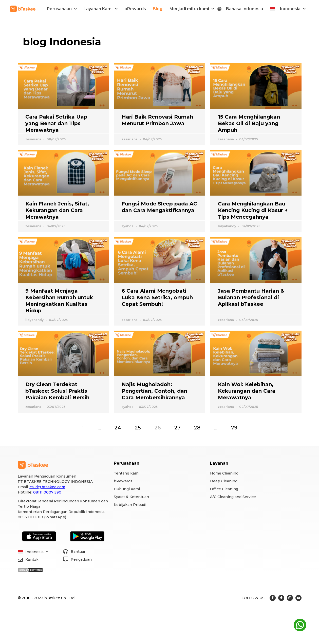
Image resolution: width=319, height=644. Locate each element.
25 (138, 428)
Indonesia (293, 9)
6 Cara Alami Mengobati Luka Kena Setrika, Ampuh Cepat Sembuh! (157, 297)
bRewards (135, 9)
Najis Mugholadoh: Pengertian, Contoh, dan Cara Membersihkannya (154, 391)
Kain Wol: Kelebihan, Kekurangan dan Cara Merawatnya (247, 391)
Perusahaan (62, 9)
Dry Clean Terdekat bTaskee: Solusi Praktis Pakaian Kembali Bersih (57, 391)
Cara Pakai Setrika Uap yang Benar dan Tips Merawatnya (56, 123)
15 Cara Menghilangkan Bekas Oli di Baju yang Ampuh (249, 123)
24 (118, 428)
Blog (158, 9)
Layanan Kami (101, 9)
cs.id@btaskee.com (47, 487)
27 (177, 428)
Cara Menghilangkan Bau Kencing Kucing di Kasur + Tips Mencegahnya (253, 210)
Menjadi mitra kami (192, 9)
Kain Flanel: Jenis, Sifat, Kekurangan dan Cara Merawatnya (57, 210)
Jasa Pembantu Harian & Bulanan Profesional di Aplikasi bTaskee (251, 297)
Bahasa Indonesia (245, 9)
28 (197, 428)
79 (234, 428)
